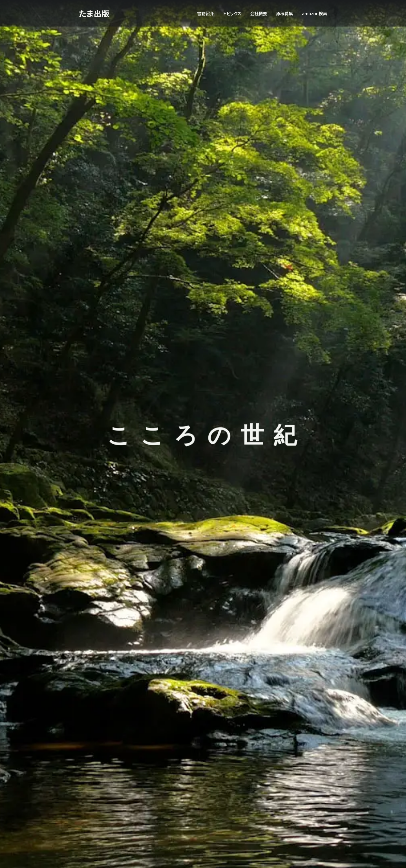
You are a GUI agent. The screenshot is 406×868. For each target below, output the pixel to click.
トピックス (232, 13)
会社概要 (259, 13)
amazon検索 (315, 13)
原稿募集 (284, 13)
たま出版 (95, 13)
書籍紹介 (206, 13)
